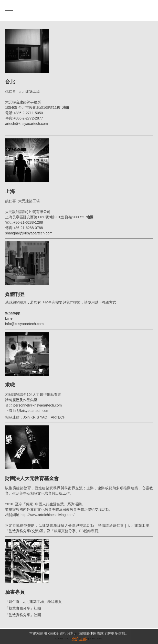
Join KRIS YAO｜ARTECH (44, 417)
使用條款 (97, 633)
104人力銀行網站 (40, 395)
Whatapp (13, 313)
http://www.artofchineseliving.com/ (48, 515)
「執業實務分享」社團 (23, 608)
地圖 (66, 108)
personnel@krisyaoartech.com (38, 405)
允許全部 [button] (79, 639)
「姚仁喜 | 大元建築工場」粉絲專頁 (33, 602)
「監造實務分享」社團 (23, 615)
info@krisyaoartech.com (24, 324)
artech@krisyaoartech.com (27, 124)
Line (9, 318)
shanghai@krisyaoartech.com (29, 233)
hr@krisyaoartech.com (31, 411)
